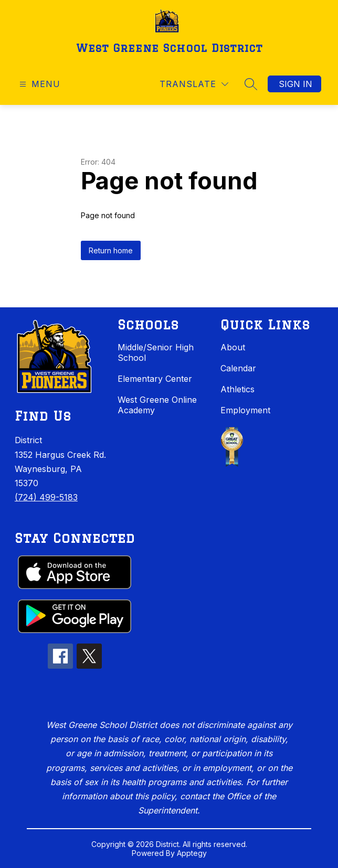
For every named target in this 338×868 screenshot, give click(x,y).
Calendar (238, 368)
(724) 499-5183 (46, 497)
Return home (111, 250)
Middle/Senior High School (156, 352)
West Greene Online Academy (157, 405)
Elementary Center (155, 379)
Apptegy (192, 853)
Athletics (237, 389)
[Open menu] (39, 84)
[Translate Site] (194, 84)
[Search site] (251, 84)
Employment (245, 410)
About (233, 347)
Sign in (295, 84)
